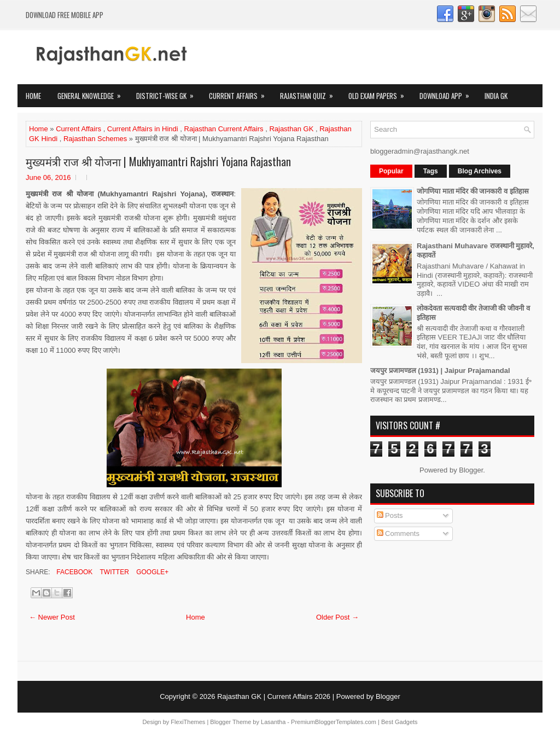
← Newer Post (52, 617)
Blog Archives (480, 171)
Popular (391, 171)
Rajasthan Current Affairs (224, 129)
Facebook (74, 572)
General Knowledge (93, 93)
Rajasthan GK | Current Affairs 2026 (274, 696)
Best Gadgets (399, 722)
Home (33, 96)
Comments (398, 533)
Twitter (113, 572)
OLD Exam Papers (380, 93)
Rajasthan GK (291, 129)
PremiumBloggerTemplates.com (334, 722)
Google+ (151, 572)
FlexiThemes (188, 722)
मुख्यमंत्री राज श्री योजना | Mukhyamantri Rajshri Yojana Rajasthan (158, 161)
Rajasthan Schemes (95, 139)
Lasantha (273, 722)
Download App (448, 93)
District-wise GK (168, 93)
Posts (390, 515)
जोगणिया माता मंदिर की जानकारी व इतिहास (473, 191)
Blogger (471, 470)
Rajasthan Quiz (310, 93)
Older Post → (337, 617)
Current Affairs (240, 93)
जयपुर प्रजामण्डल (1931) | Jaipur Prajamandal (440, 371)
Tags (431, 171)
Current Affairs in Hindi (143, 129)
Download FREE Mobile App (65, 15)
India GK (496, 96)
